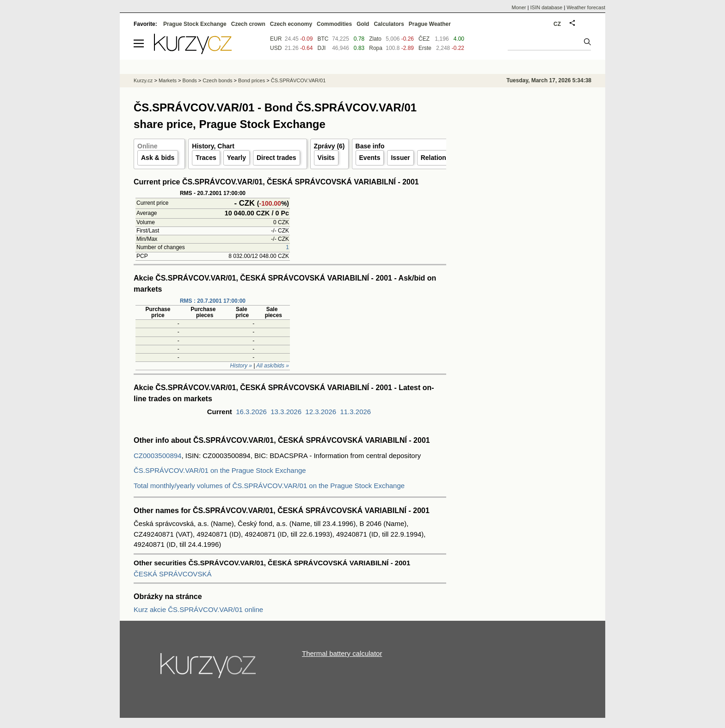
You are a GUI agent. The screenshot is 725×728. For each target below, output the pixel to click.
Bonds (190, 80)
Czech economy (291, 24)
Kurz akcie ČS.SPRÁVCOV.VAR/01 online (198, 609)
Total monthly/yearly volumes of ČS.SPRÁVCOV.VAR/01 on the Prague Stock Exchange (269, 486)
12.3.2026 (321, 412)
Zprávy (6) (329, 146)
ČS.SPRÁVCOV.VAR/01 (298, 80)
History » (241, 366)
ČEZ (424, 39)
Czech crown (248, 24)
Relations (435, 158)
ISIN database (547, 7)
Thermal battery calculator (342, 653)
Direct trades (276, 158)
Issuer (400, 158)
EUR (276, 39)
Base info (370, 146)
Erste (425, 48)
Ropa (376, 48)
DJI (321, 48)
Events (370, 158)
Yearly (237, 158)
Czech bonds (217, 80)
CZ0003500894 (157, 456)
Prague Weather (430, 24)
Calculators (389, 24)
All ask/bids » (273, 366)
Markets (168, 80)
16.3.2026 (251, 412)
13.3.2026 (286, 412)
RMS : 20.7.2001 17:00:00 (213, 301)
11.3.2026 (355, 412)
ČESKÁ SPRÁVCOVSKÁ (172, 574)
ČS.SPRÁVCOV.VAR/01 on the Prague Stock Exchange (220, 470)
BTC (323, 39)
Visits (326, 158)
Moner (519, 7)
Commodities (334, 24)
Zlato (375, 39)
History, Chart (213, 146)
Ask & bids (158, 158)
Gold (363, 24)
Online (147, 146)
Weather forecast (586, 7)
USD (276, 48)
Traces (206, 158)
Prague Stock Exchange (195, 24)
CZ (557, 24)
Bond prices (252, 80)
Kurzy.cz (143, 80)
